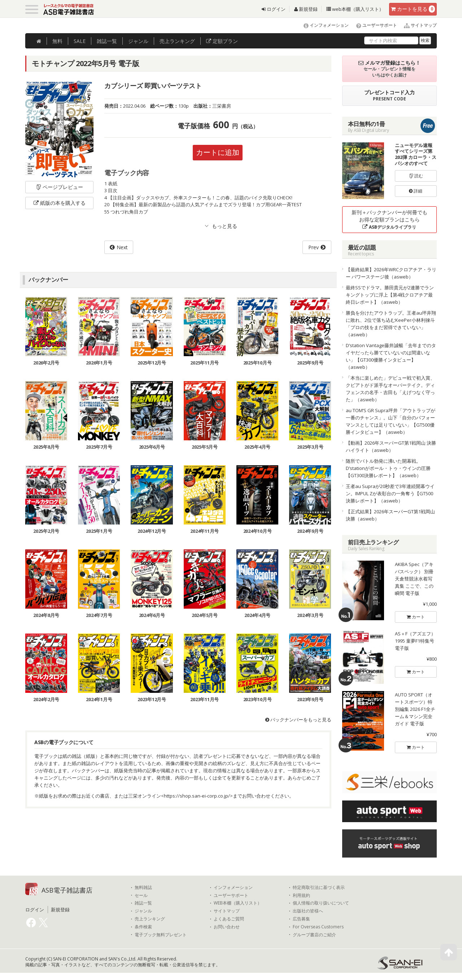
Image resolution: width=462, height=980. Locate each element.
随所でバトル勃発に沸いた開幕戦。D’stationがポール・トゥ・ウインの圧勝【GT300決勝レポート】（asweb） (388, 468)
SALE (80, 41)
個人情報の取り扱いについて (321, 903)
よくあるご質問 (229, 919)
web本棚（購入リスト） (355, 9)
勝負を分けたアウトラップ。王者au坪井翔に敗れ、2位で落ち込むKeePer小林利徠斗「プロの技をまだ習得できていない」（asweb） (391, 324)
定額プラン (222, 41)
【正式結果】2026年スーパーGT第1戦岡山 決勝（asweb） (390, 515)
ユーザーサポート (373, 25)
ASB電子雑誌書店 (67, 890)
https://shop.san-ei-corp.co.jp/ (197, 796)
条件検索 (143, 927)
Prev (313, 247)
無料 (57, 41)
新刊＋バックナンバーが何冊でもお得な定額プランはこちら (389, 219)
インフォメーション (323, 25)
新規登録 (306, 9)
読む (416, 176)
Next (122, 247)
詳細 (416, 191)
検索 (425, 40)
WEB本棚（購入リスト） (238, 903)
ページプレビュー (59, 187)
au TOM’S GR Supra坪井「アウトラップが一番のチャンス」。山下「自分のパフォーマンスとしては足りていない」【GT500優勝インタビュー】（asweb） (391, 421)
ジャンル (138, 41)
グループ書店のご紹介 (314, 935)
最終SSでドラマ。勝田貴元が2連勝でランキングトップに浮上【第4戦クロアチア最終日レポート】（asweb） (390, 295)
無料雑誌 (143, 888)
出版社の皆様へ (308, 911)
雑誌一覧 (143, 903)
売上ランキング (150, 919)
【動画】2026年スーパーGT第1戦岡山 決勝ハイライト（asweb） (391, 446)
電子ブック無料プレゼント (161, 935)
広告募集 (301, 919)
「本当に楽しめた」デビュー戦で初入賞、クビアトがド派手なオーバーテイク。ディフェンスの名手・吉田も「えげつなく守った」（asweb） (390, 389)
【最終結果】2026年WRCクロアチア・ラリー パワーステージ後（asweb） (391, 273)
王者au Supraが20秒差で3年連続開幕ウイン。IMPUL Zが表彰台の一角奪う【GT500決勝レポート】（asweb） (390, 493)
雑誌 (107, 41)
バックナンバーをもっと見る (298, 720)
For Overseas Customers (318, 927)
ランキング (177, 41)
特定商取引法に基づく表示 (319, 888)
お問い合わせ (227, 927)
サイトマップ (417, 25)
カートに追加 (218, 152)
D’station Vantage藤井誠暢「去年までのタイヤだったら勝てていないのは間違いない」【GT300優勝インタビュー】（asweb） (391, 356)
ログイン (274, 9)
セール (141, 895)
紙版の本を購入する (60, 203)
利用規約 (301, 895)
